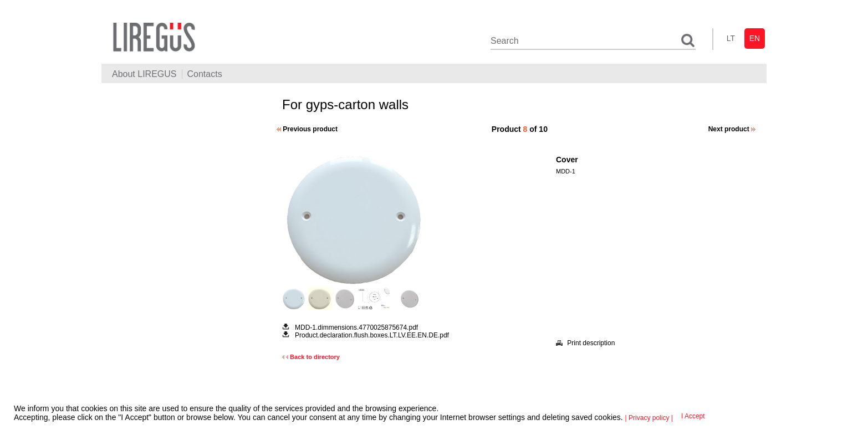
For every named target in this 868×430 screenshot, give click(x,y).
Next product (732, 129)
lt (731, 38)
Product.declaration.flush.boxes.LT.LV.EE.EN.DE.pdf (372, 335)
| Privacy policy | (649, 418)
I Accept (693, 416)
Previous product (307, 129)
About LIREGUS (144, 74)
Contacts (205, 74)
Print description (585, 343)
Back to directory (311, 357)
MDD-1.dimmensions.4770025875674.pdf (356, 327)
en (755, 38)
